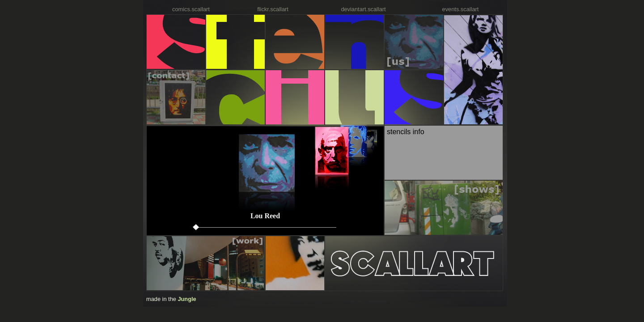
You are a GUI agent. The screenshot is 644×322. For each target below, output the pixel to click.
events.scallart (461, 9)
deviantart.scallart (363, 9)
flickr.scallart (273, 9)
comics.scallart (191, 9)
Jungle (187, 299)
